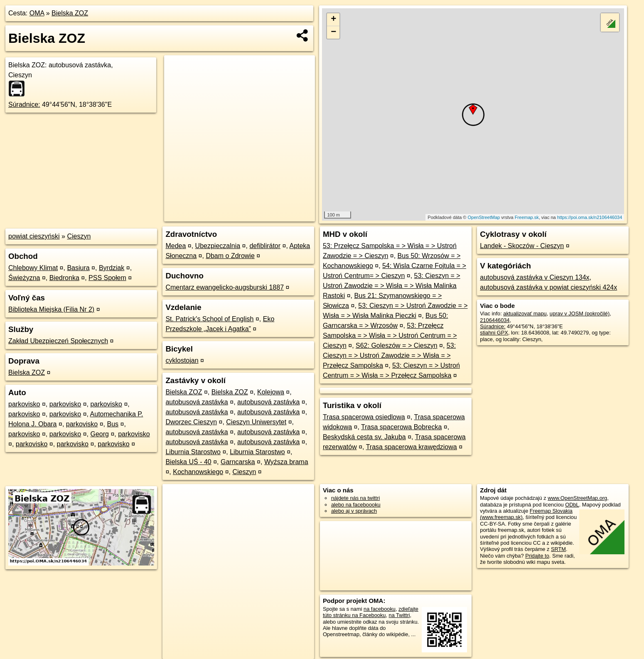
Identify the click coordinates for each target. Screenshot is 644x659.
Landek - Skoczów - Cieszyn (522, 246)
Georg (99, 434)
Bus (113, 424)
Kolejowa (271, 392)
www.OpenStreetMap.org (577, 498)
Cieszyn (79, 236)
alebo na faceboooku (356, 505)
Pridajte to (537, 556)
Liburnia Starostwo (193, 452)
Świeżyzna (24, 278)
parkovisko (24, 404)
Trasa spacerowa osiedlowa (364, 417)
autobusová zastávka (197, 402)
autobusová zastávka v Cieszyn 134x (535, 277)
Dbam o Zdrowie (230, 256)
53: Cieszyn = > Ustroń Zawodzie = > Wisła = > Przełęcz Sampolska (389, 355)
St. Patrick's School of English (209, 319)
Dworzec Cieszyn (191, 422)
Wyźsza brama (286, 462)
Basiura (78, 268)
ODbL (572, 505)
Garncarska (238, 462)
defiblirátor (265, 246)
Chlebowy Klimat (33, 268)
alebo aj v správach (354, 511)
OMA (37, 13)
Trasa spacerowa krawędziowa (412, 447)
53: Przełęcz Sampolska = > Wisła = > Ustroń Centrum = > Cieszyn (390, 336)
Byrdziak (112, 268)
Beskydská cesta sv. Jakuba (364, 437)
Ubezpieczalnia (218, 246)
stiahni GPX (494, 333)
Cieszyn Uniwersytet (256, 422)
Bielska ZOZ (70, 13)
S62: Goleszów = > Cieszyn (397, 345)
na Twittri (399, 615)
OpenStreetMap (484, 217)
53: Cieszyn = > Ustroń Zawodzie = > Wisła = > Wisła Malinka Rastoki (392, 286)
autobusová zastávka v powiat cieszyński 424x (548, 287)
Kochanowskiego (198, 472)
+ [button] (333, 20)
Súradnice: (24, 105)
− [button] (333, 32)
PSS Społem (107, 278)
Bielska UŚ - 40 (188, 462)
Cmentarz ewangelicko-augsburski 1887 (225, 287)
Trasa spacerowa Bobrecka (401, 427)
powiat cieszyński (34, 236)
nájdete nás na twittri (355, 498)
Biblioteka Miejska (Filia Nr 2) (51, 309)
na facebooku (380, 609)
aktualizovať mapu (525, 314)
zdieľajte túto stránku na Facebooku (371, 612)
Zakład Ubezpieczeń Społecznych (58, 341)
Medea (176, 246)
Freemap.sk (527, 217)
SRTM (558, 549)
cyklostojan (182, 360)
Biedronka (64, 278)
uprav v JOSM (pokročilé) (580, 314)
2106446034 (495, 320)
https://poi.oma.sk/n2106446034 (590, 217)
